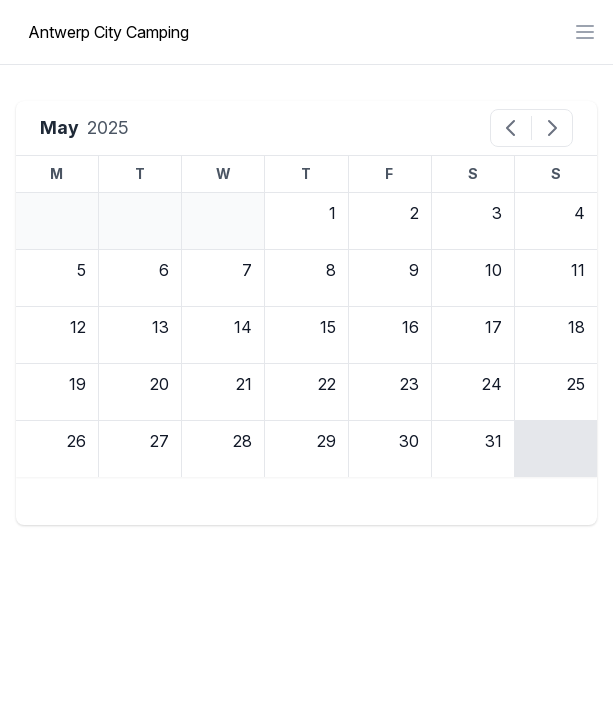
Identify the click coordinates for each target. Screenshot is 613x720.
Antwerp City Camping (108, 32)
